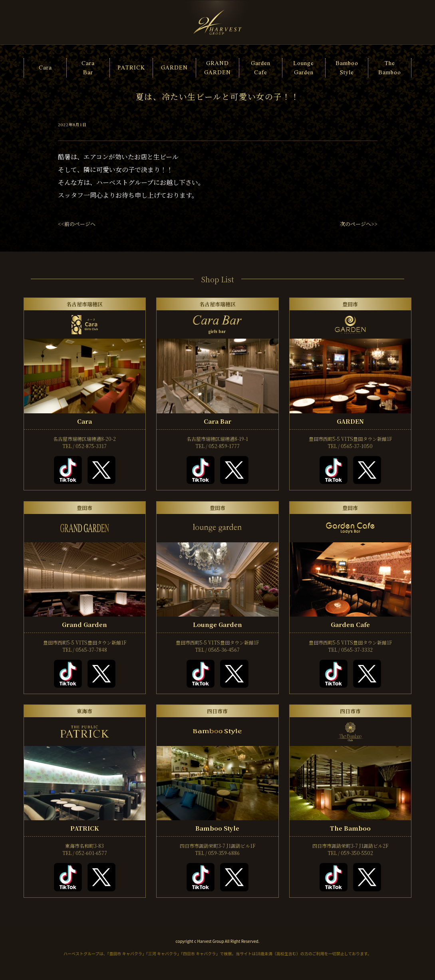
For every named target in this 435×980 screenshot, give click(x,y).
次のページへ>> (359, 224)
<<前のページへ (77, 224)
